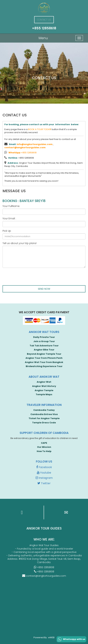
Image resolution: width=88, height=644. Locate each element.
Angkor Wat (44, 382)
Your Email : (9, 218)
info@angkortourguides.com (35, 144)
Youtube (44, 473)
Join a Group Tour (44, 341)
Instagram (44, 478)
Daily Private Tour (44, 337)
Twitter (44, 483)
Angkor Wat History (44, 386)
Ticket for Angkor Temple (44, 418)
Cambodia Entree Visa (44, 414)
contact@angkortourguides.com (25, 147)
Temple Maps (44, 394)
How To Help (44, 451)
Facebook (44, 467)
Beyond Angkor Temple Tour (44, 354)
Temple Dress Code (44, 423)
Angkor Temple (44, 390)
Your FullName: (11, 206)
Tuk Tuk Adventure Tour (44, 346)
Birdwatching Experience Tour (44, 366)
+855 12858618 (23, 153)
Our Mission (44, 447)
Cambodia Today (44, 410)
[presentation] (28, 277)
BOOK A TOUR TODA (40, 129)
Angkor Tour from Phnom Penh (44, 358)
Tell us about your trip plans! (20, 243)
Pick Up (7, 231)
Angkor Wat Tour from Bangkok (44, 362)
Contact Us (44, 20)
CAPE (44, 443)
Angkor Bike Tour (44, 350)
